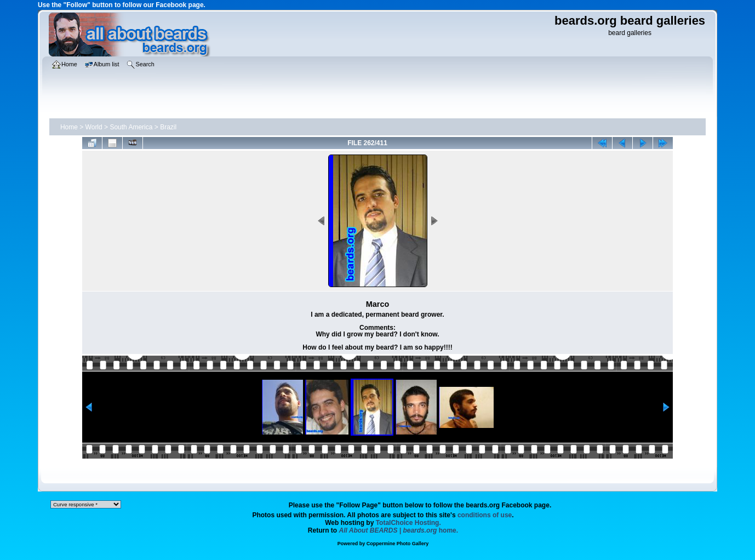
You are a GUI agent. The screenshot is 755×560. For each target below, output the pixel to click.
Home (69, 127)
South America (131, 127)
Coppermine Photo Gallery (398, 544)
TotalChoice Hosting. (408, 523)
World (94, 127)
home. (399, 530)
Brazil (168, 127)
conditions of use (485, 515)
